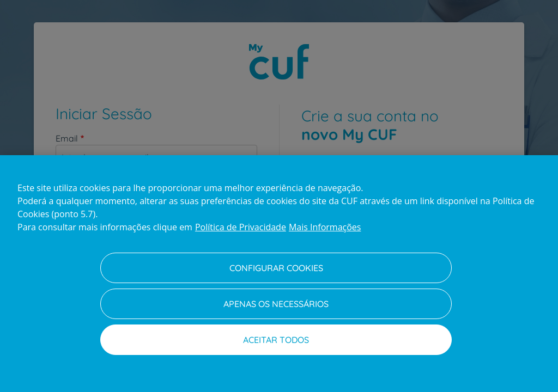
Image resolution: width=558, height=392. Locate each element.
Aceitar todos (276, 340)
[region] (279, 274)
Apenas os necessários (276, 304)
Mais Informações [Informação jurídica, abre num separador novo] (325, 227)
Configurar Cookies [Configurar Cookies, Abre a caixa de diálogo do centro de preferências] (276, 268)
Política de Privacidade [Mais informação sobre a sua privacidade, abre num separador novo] (241, 227)
